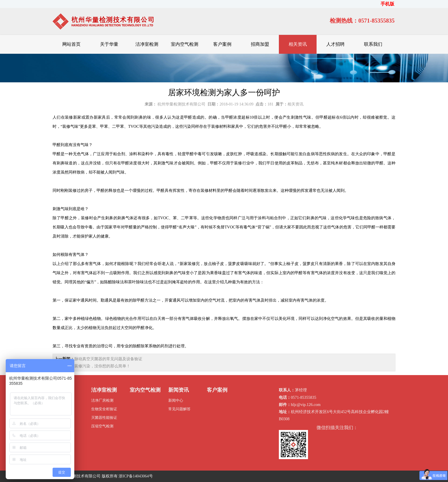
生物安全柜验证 (104, 409)
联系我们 (373, 44)
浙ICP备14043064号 (136, 476)
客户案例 (222, 44)
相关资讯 (298, 44)
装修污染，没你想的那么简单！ (102, 366)
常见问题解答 (179, 409)
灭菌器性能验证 (104, 418)
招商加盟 (260, 44)
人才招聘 (335, 44)
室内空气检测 (185, 44)
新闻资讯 (179, 390)
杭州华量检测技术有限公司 (181, 104)
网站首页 (71, 44)
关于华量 (109, 44)
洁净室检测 (147, 44)
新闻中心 (176, 400)
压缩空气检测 (102, 426)
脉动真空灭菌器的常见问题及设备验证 (108, 359)
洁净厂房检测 (102, 400)
